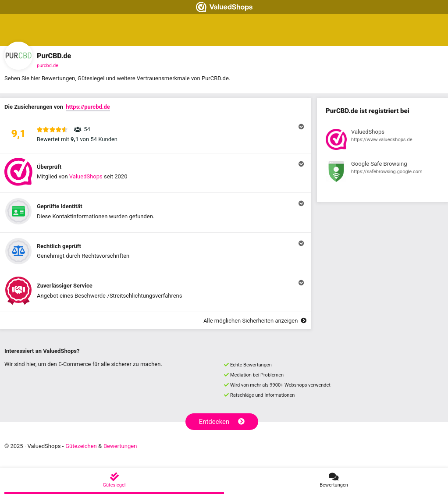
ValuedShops (86, 176)
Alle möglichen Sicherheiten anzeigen (255, 321)
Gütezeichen (81, 446)
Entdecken (222, 422)
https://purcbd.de (88, 107)
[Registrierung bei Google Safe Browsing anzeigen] (382, 173)
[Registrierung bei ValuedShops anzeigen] (382, 141)
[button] (155, 135)
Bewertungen (120, 446)
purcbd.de (48, 66)
